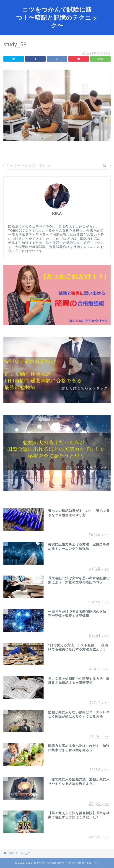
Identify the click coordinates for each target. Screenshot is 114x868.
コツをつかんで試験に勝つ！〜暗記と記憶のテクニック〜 (57, 17)
